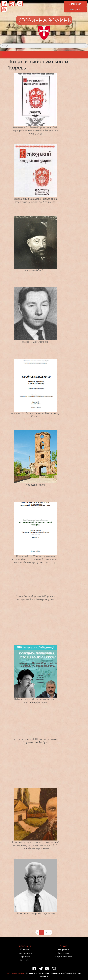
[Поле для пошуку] (44, 46)
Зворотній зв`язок (63, 957)
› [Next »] (50, 932)
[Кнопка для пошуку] (85, 46)
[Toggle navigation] (6, 55)
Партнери (25, 957)
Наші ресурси (25, 953)
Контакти (25, 949)
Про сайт (25, 960)
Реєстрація (75, 9)
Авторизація (75, 4)
